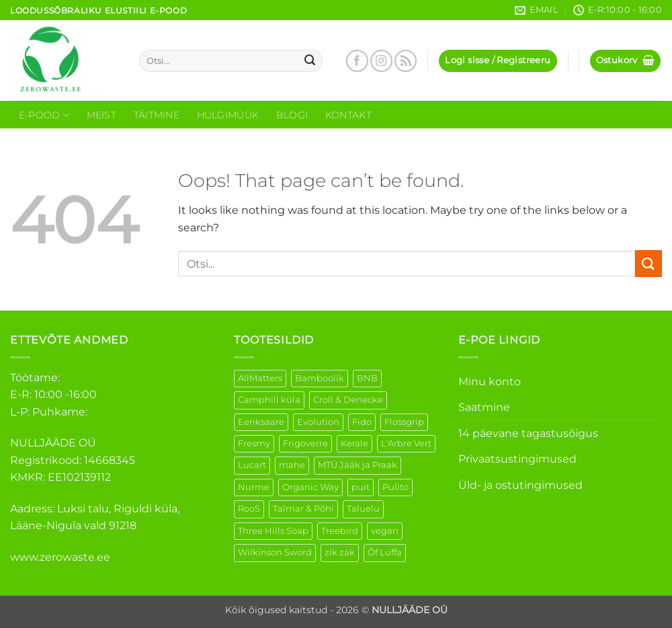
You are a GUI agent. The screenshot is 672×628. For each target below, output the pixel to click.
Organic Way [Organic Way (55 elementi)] (310, 487)
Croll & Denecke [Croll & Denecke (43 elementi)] (348, 400)
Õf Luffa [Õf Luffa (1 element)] (385, 552)
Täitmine (157, 115)
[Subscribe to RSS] (406, 61)
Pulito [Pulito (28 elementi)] (395, 487)
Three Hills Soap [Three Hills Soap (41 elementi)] (273, 531)
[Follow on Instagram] (381, 61)
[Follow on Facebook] (357, 61)
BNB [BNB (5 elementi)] (367, 378)
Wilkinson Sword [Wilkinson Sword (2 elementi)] (275, 552)
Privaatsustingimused (517, 459)
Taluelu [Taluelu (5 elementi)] (363, 509)
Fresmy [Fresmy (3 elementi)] (254, 443)
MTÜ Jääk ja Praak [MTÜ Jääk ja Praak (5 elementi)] (358, 465)
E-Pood (44, 115)
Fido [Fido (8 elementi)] (362, 422)
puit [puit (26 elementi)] (361, 487)
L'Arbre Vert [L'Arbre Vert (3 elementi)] (406, 443)
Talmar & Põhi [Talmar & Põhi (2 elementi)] (303, 509)
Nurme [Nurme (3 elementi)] (254, 487)
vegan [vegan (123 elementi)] (385, 531)
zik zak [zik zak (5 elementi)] (340, 552)
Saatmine (484, 407)
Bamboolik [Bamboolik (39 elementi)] (320, 378)
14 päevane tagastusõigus (528, 433)
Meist (101, 115)
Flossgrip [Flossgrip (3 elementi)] (404, 422)
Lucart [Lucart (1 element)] (252, 465)
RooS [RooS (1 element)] (249, 509)
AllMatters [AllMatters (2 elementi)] (260, 378)
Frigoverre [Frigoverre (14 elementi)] (305, 443)
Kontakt (348, 115)
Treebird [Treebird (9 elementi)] (340, 531)
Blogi (292, 115)
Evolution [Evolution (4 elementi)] (318, 422)
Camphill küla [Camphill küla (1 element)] (269, 400)
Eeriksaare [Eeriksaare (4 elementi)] (261, 422)
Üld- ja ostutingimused (520, 485)
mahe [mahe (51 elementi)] (292, 465)
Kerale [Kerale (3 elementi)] (354, 443)
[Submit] (310, 61)
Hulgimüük (228, 115)
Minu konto (490, 382)
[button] (498, 61)
